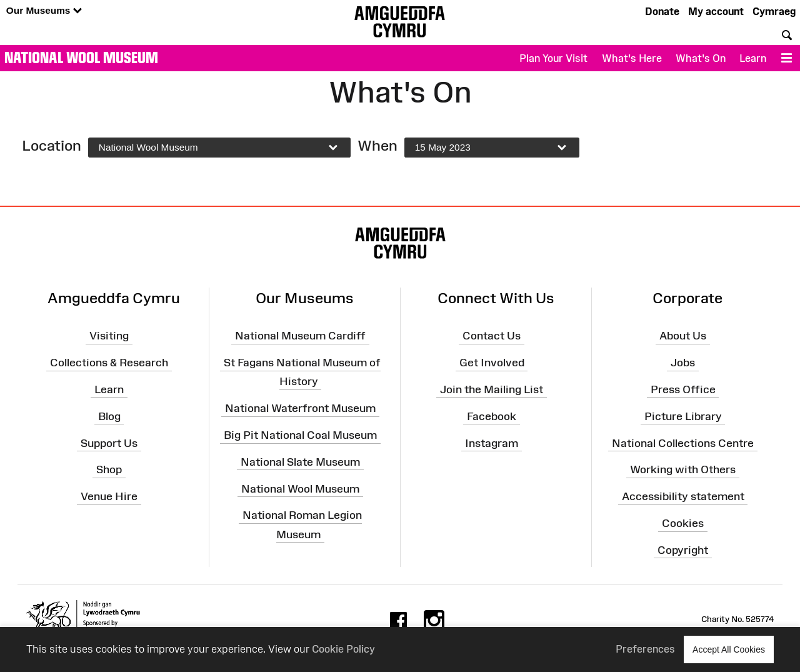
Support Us (109, 443)
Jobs (683, 363)
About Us (683, 336)
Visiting (109, 336)
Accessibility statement (683, 496)
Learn (753, 58)
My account (716, 11)
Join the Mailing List (492, 389)
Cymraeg (774, 11)
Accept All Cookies (729, 649)
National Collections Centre (683, 443)
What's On (701, 58)
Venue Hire (109, 496)
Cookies (683, 523)
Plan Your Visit (553, 58)
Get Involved (492, 363)
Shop (109, 469)
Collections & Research (109, 363)
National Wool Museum (81, 58)
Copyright (683, 550)
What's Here (632, 58)
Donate (662, 11)
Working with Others (683, 469)
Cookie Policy (343, 649)
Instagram (492, 443)
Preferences (645, 649)
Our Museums (44, 11)
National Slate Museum (300, 462)
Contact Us (492, 336)
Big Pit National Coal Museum (300, 435)
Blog (109, 416)
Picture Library (683, 416)
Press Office (683, 389)
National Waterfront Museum (300, 408)
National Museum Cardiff (300, 336)
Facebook (492, 416)
